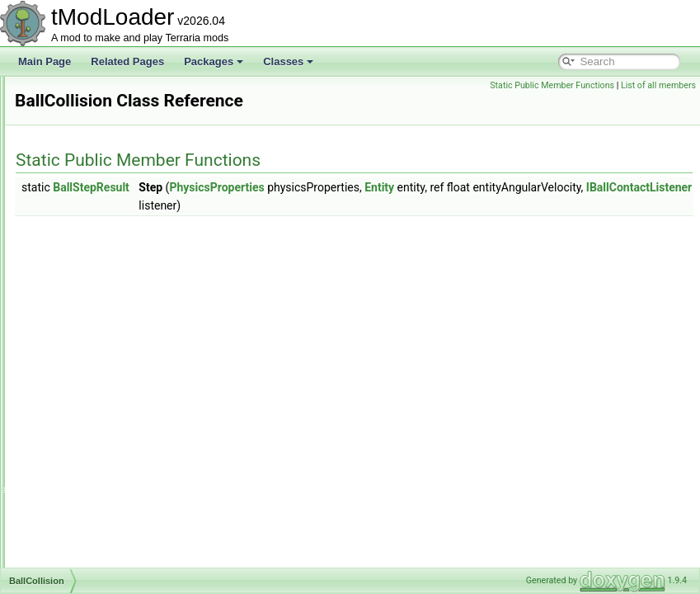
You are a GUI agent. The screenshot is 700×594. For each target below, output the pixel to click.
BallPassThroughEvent (105, 366)
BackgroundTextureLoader (113, 312)
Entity (585, 187)
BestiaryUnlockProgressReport (122, 548)
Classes (288, 61)
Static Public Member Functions (552, 85)
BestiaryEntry (84, 475)
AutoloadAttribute (92, 94)
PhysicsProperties (423, 187)
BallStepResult (87, 384)
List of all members (658, 85)
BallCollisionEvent (94, 348)
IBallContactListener (511, 205)
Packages (214, 61)
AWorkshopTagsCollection (112, 239)
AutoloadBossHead (97, 112)
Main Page (45, 61)
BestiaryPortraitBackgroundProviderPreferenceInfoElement (184, 511)
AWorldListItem (88, 257)
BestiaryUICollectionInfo (107, 530)
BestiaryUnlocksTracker (106, 566)
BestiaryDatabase (94, 439)
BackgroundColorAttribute (111, 294)
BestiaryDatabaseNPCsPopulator (127, 457)
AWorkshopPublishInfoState (116, 221)
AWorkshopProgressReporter (119, 203)
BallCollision (81, 330)
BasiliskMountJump (97, 421)
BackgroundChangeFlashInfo (118, 276)
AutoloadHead (86, 148)
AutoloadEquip (87, 130)
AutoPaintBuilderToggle (106, 167)
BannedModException (103, 403)
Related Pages (127, 61)
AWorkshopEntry (91, 185)
